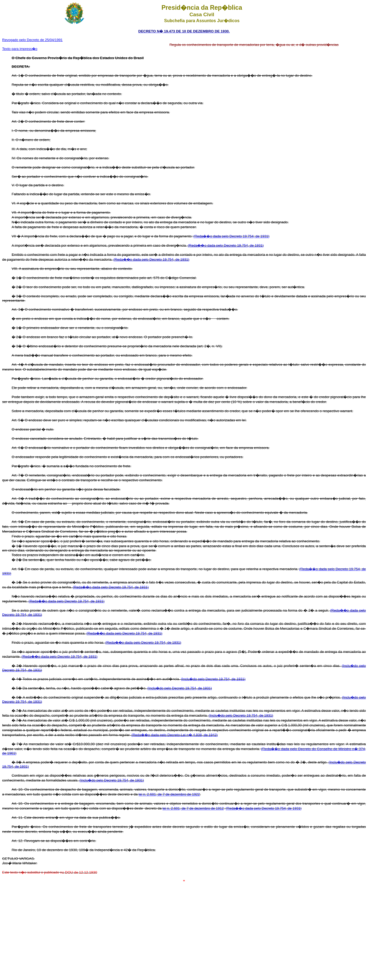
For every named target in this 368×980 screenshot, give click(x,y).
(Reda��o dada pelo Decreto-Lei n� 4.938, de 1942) (175, 735)
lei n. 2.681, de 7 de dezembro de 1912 (193, 808)
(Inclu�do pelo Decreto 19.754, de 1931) (213, 679)
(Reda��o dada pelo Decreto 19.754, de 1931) (231, 236)
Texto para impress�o (20, 49)
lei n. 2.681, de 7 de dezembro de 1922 (169, 794)
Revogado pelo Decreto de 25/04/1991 (32, 40)
